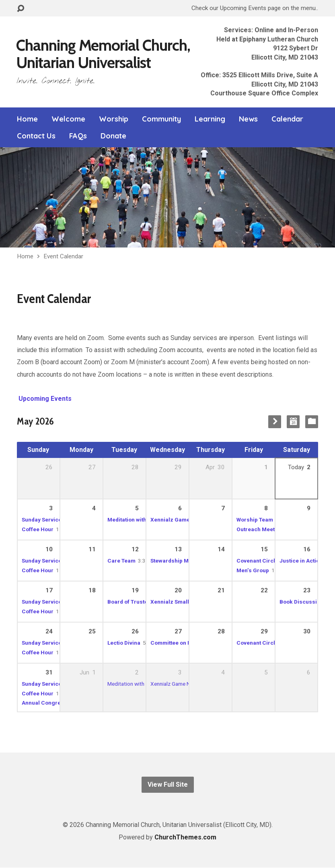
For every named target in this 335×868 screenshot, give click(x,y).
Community (161, 119)
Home (27, 119)
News (248, 119)
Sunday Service (42, 561)
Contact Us (36, 136)
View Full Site (168, 784)
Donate (113, 136)
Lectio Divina (124, 643)
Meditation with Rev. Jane (140, 520)
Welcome (68, 119)
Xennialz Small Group (178, 602)
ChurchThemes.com (185, 837)
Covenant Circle (257, 561)
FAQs (78, 136)
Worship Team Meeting (266, 520)
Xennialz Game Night (178, 520)
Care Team (121, 561)
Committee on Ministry (180, 643)
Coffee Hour (38, 529)
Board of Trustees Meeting (142, 602)
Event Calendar (63, 256)
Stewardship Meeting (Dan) (185, 561)
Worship (114, 119)
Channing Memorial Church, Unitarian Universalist (103, 54)
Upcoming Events (44, 399)
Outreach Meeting (260, 529)
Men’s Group (253, 570)
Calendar (287, 119)
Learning (210, 119)
